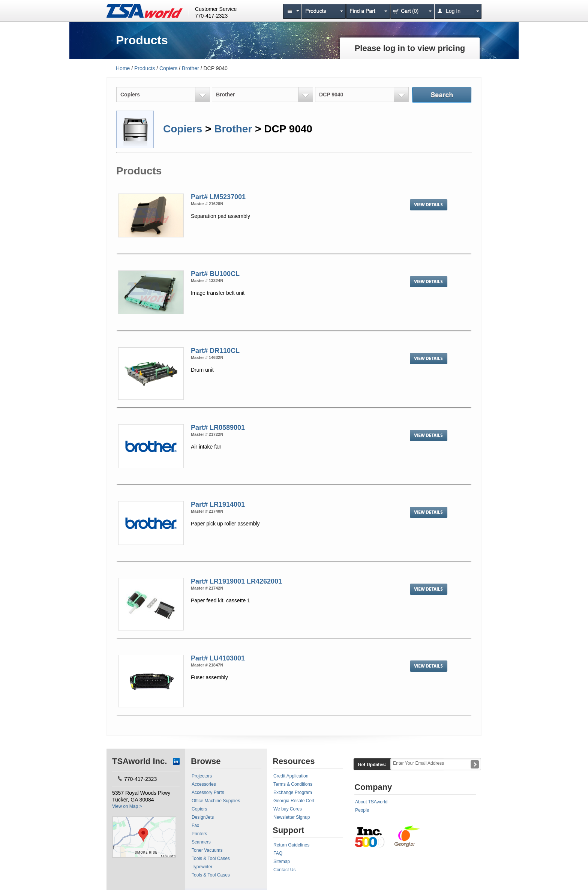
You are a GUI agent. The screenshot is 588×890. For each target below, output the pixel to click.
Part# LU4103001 (218, 658)
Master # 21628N (207, 204)
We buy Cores (288, 809)
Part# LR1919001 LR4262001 (236, 581)
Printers (199, 834)
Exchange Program (293, 792)
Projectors (202, 776)
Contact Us (284, 870)
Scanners (201, 842)
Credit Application (291, 776)
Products (145, 68)
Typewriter (202, 867)
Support (288, 830)
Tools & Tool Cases (211, 858)
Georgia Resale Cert (294, 801)
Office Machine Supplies (216, 801)
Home (123, 68)
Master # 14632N (207, 357)
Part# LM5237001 (218, 197)
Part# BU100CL (215, 274)
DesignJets (203, 817)
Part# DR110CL (215, 351)
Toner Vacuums (207, 850)
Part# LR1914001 (218, 504)
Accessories (204, 784)
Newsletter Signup (292, 817)
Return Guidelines (291, 845)
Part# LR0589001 (218, 428)
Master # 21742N (207, 588)
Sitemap (282, 861)
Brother (190, 68)
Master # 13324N (207, 281)
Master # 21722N (207, 434)
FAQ (278, 853)
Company (373, 787)
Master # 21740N (207, 511)
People (362, 810)
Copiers (168, 68)
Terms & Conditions (293, 784)
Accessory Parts (208, 792)
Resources (294, 761)
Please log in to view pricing (410, 48)
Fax (195, 825)
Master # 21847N (207, 665)
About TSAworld (371, 802)
